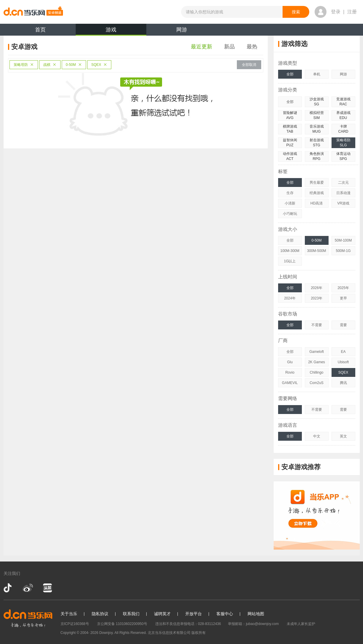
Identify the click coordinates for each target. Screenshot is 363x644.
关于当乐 (69, 614)
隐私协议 (100, 614)
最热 (252, 47)
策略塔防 (24, 65)
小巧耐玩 (290, 214)
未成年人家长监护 (301, 624)
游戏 (111, 31)
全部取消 (249, 65)
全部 (290, 74)
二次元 (343, 183)
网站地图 (256, 614)
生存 (290, 193)
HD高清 (317, 203)
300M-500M (316, 251)
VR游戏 (343, 203)
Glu (290, 362)
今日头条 (47, 588)
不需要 (317, 325)
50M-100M (343, 240)
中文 (317, 436)
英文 (343, 436)
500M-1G (343, 251)
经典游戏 (317, 193)
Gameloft (317, 352)
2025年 (343, 288)
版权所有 (199, 633)
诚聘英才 (162, 614)
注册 (352, 12)
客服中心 (225, 614)
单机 (317, 74)
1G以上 (290, 261)
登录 (336, 12)
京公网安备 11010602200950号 (122, 624)
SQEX (99, 65)
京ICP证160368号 (75, 624)
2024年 (290, 298)
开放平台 (194, 614)
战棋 (50, 65)
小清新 (290, 203)
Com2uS (317, 383)
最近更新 (202, 47)
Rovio (290, 372)
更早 (343, 298)
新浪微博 (28, 588)
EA (343, 352)
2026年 (317, 288)
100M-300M (290, 251)
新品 (229, 47)
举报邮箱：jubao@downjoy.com (253, 624)
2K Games (317, 362)
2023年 (317, 298)
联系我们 (131, 614)
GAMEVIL (290, 383)
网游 (182, 30)
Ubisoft (343, 362)
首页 (40, 30)
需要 (343, 325)
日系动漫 (343, 193)
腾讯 (343, 383)
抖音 (8, 588)
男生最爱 (317, 183)
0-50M (74, 65)
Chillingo (316, 372)
